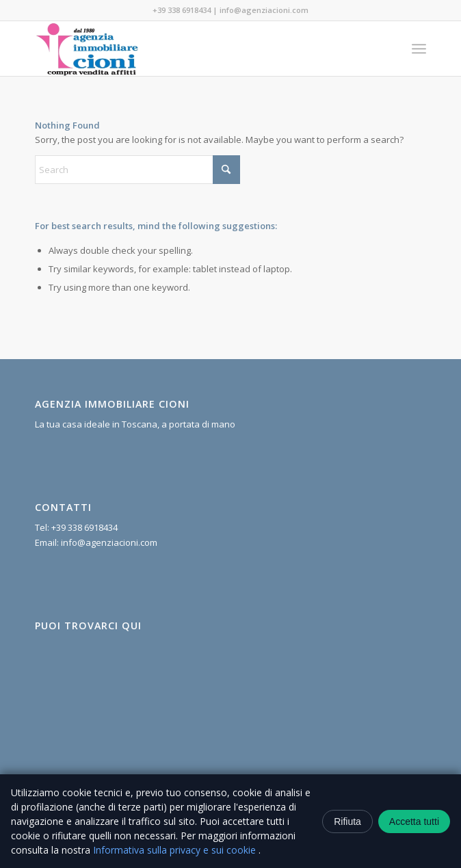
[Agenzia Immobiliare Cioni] (192, 49)
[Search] (137, 170)
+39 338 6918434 (182, 10)
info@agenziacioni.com (264, 10)
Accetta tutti (414, 821)
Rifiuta (347, 821)
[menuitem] (419, 49)
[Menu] (419, 49)
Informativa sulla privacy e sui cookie (176, 850)
